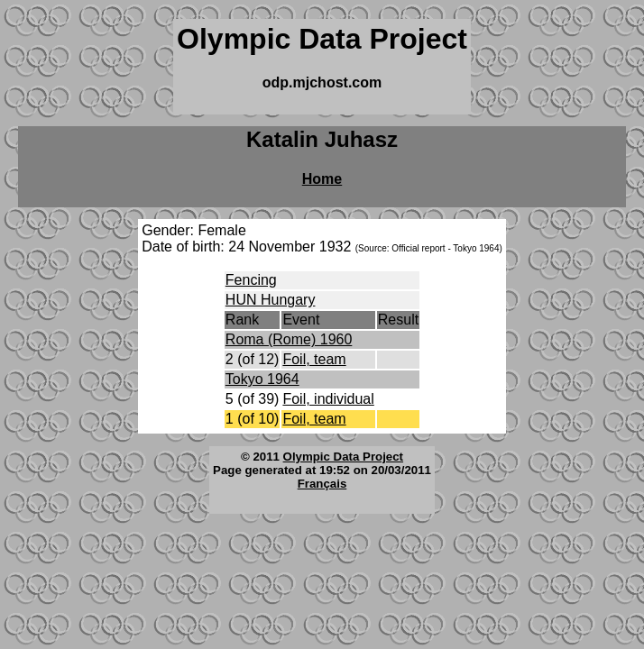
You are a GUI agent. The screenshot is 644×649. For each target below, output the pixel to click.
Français (322, 484)
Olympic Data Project (343, 457)
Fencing (251, 280)
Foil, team (314, 359)
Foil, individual (328, 399)
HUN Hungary (271, 300)
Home (322, 179)
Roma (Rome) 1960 (289, 339)
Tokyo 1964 (262, 379)
